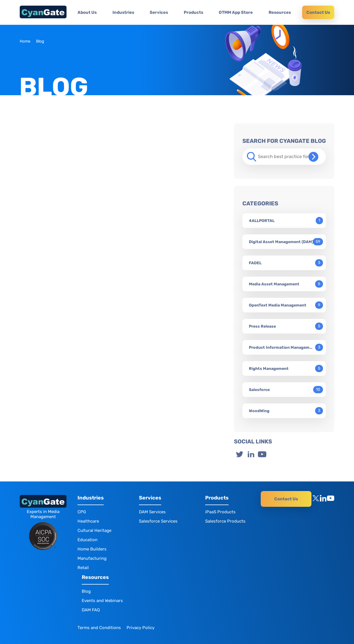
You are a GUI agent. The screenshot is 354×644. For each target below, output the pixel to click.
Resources (280, 12)
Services (159, 12)
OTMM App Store (236, 12)
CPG (82, 512)
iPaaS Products (220, 512)
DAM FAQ (91, 610)
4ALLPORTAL (262, 221)
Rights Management (269, 369)
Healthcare (88, 521)
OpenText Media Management (278, 305)
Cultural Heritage (94, 530)
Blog (86, 591)
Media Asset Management (274, 284)
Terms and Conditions (99, 628)
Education (88, 540)
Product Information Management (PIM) (282, 347)
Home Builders (92, 549)
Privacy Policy (141, 628)
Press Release (262, 326)
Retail (83, 568)
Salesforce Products (225, 521)
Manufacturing (92, 558)
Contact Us (318, 12)
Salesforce (259, 390)
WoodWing (259, 411)
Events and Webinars (102, 601)
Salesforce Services (158, 521)
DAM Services (152, 512)
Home (25, 41)
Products (193, 12)
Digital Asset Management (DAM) (281, 242)
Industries (123, 12)
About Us (87, 12)
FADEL (255, 263)
